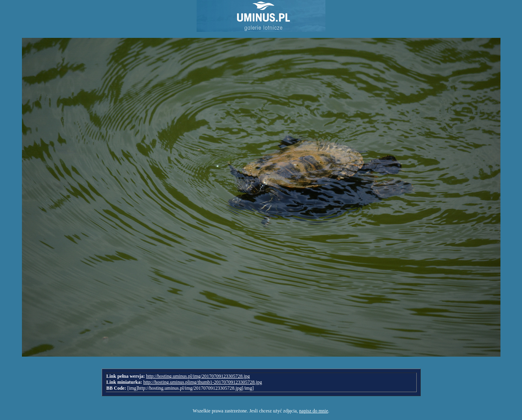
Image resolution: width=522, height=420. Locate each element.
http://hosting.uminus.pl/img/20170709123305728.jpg (198, 376)
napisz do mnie (314, 411)
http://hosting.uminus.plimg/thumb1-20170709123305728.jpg (203, 382)
